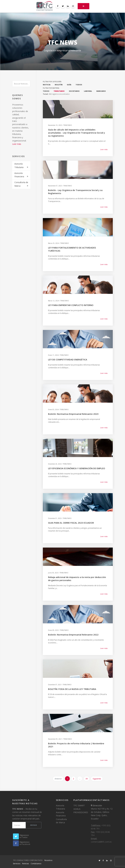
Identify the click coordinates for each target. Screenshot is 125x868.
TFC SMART (79, 805)
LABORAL (88, 91)
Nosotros (48, 860)
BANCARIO (101, 91)
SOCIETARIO (74, 91)
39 (87, 779)
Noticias (25, 864)
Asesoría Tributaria (19, 165)
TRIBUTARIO (59, 91)
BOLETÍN (59, 85)
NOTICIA (47, 85)
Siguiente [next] (97, 779)
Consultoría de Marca (21, 184)
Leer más (17, 144)
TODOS (79, 85)
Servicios (17, 864)
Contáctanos (36, 864)
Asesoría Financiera (19, 175)
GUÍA (69, 85)
